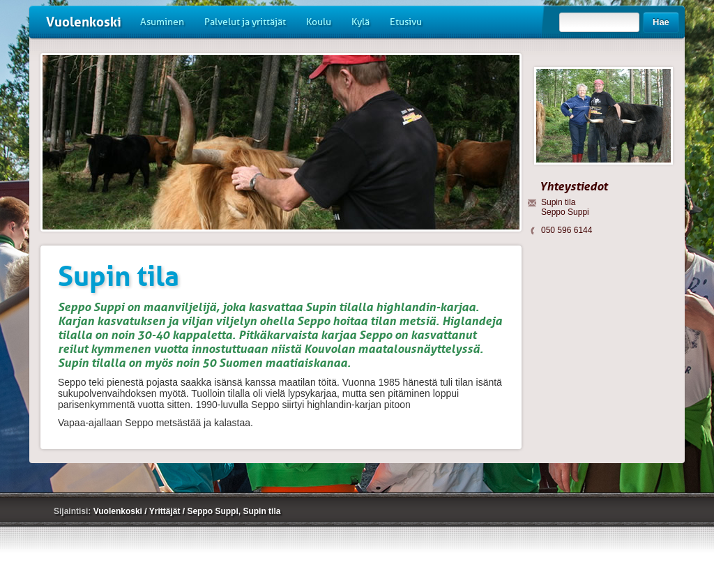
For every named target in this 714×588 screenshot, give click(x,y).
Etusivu (406, 22)
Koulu (319, 22)
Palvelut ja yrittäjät (245, 22)
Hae (661, 22)
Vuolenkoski (84, 22)
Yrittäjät (166, 511)
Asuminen (162, 22)
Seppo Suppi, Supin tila (234, 511)
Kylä (360, 22)
